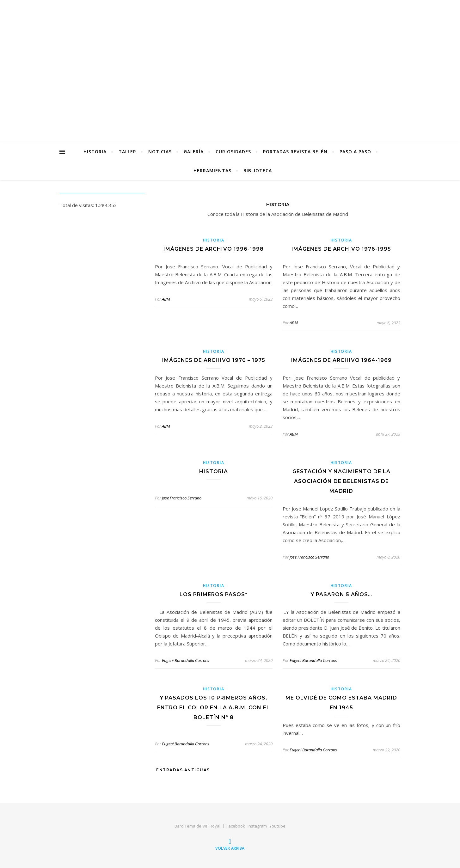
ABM (166, 299)
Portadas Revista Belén (295, 152)
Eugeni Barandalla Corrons (186, 660)
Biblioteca (258, 171)
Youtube (277, 826)
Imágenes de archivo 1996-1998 (214, 249)
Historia (95, 152)
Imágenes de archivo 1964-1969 (341, 360)
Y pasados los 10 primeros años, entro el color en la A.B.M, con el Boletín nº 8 (214, 708)
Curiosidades (233, 152)
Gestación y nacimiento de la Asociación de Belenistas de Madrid (341, 481)
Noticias (160, 152)
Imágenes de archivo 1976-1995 (341, 249)
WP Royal (211, 826)
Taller (127, 152)
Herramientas (212, 171)
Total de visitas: (77, 205)
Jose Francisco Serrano (182, 498)
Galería (194, 152)
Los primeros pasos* (214, 594)
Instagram (257, 826)
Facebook (236, 826)
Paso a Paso (355, 152)
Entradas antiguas (182, 770)
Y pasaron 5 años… (341, 594)
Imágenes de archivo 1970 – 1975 (214, 360)
